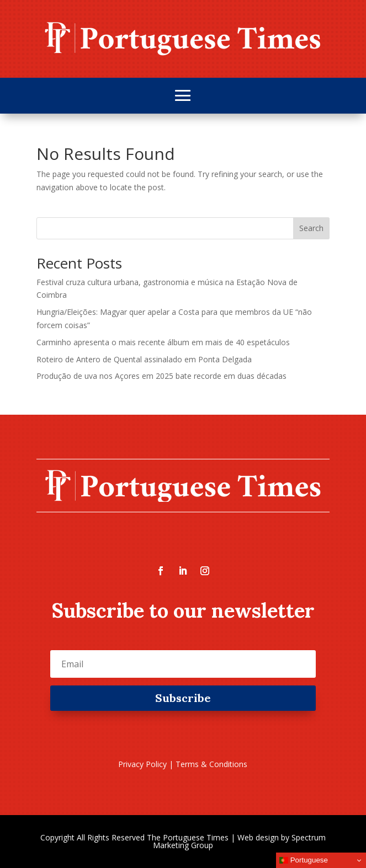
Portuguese (304, 860)
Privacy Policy (142, 764)
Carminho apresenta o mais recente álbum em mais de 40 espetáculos (163, 342)
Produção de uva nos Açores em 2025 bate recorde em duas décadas (161, 376)
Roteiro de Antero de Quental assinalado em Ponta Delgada (144, 359)
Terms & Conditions (211, 764)
